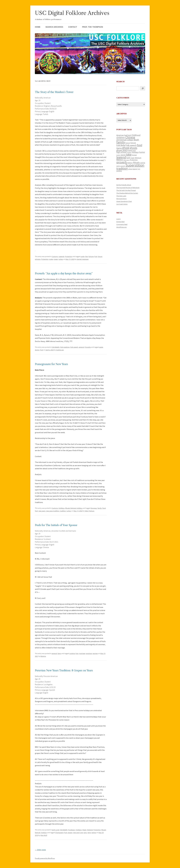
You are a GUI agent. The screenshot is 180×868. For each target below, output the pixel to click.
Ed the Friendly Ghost (124, 185)
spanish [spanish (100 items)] (123, 166)
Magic (84, 830)
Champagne (59, 833)
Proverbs (88, 347)
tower (56, 259)
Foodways (72, 830)
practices (89, 653)
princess (38, 259)
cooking (72, 653)
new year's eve (78, 833)
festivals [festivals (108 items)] (133, 143)
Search (120, 82)
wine (89, 833)
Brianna (43, 656)
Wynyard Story (122, 199)
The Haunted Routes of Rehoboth (128, 188)
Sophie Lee (60, 350)
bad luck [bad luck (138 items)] (128, 135)
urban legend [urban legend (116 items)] (133, 169)
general (81, 347)
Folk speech (74, 347)
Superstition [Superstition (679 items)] (135, 165)
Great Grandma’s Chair (124, 201)
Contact (73, 27)
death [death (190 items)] (136, 140)
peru (85, 833)
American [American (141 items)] (120, 135)
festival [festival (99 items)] (128, 143)
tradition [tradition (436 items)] (122, 168)
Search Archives (54, 27)
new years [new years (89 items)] (126, 160)
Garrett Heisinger (83, 259)
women (95, 653)
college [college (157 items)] (130, 140)
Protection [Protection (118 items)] (134, 160)
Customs (55, 256)
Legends (61, 256)
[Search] (143, 88)
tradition (63, 511)
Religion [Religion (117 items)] (130, 163)
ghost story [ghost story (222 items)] (122, 150)
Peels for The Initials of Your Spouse (56, 525)
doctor (37, 350)
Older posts (40, 850)
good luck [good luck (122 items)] (132, 150)
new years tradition (53, 511)
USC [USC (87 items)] (139, 169)
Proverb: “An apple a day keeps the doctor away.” (64, 273)
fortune (91, 256)
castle (83, 256)
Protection (69, 256)
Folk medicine (65, 347)
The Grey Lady (121, 196)
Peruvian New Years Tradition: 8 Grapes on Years (64, 670)
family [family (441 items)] (121, 142)
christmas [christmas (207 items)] (121, 140)
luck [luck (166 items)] (128, 158)
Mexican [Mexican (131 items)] (138, 158)
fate (86, 256)
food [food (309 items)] (139, 145)
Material (90, 830)
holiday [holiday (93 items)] (129, 152)
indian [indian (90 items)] (118, 155)
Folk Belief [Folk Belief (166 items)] (121, 145)
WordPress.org (121, 227)
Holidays (62, 508)
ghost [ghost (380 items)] (126, 148)
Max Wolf (44, 835)
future (100, 256)
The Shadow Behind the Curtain (127, 193)
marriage (82, 653)
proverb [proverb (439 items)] (122, 162)
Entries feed (120, 222)
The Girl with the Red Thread (126, 190)
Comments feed (122, 224)
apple (101, 347)
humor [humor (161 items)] (142, 152)
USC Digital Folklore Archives (72, 13)
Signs (59, 653)
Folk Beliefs (56, 347)
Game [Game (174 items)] (119, 148)
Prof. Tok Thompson (93, 27)
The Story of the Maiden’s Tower (54, 92)
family (100, 508)
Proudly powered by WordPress (45, 858)
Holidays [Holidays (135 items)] (135, 152)
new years (42, 511)
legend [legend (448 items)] (121, 157)
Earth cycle (55, 830)
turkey (61, 259)
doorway (94, 508)
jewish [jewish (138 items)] (123, 155)
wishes (94, 833)
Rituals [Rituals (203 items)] (136, 162)
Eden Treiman (90, 511)
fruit (96, 256)
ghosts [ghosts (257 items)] (134, 148)
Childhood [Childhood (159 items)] (136, 135)
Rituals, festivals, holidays (74, 508)
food (104, 508)
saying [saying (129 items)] (143, 163)
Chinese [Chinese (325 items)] (130, 137)
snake (51, 259)
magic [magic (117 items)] (132, 158)
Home (38, 27)
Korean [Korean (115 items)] (134, 155)
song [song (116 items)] (118, 166)
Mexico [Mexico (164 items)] (120, 160)
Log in (118, 219)
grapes (70, 833)
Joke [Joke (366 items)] (129, 154)
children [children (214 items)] (121, 138)
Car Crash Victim (122, 204)
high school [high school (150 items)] (121, 152)
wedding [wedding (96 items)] (119, 171)
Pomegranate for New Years (51, 364)
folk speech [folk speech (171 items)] (131, 145)
